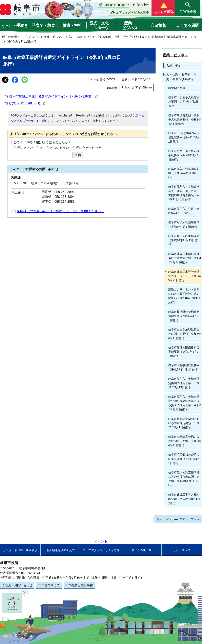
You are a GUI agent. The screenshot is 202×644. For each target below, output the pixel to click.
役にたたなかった (89, 148)
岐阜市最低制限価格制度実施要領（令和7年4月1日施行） (184, 352)
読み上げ (143, 5)
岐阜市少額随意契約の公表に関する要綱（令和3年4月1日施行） (185, 441)
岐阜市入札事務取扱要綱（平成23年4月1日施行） (184, 367)
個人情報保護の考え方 (61, 550)
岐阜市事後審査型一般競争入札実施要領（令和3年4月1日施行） (185, 120)
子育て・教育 (43, 25)
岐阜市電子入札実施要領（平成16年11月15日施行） (184, 240)
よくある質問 (187, 25)
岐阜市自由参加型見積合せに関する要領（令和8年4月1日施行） (185, 334)
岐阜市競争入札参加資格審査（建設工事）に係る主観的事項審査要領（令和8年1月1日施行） (184, 193)
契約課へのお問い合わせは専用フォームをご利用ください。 (61, 211)
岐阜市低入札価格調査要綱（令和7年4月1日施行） (184, 173)
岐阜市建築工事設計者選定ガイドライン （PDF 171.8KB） (53, 96)
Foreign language (115, 5)
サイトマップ (182, 550)
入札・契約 (76, 37)
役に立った (25, 148)
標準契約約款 (177, 88)
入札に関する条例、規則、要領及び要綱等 (116, 37)
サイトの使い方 (141, 550)
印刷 (110, 88)
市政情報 (159, 25)
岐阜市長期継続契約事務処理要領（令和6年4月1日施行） (184, 316)
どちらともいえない (55, 148)
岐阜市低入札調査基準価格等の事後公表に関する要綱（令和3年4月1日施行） (184, 479)
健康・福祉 (72, 25)
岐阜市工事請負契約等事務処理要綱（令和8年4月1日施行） (184, 137)
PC (167, 519)
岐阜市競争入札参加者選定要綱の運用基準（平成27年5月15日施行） (184, 383)
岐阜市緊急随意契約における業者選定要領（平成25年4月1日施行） (184, 423)
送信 (78, 155)
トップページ (31, 37)
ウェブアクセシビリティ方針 (101, 550)
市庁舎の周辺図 (49, 585)
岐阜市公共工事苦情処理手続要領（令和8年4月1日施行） (184, 155)
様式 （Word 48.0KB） (27, 103)
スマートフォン (189, 519)
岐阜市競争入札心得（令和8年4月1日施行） (184, 211)
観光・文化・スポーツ (101, 25)
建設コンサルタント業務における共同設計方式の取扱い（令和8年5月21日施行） (184, 296)
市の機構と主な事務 (79, 585)
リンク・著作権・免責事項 (20, 550)
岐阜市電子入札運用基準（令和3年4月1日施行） (184, 224)
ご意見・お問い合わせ (17, 585)
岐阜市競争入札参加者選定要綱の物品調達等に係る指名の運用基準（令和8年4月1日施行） (185, 403)
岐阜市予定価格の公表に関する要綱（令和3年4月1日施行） (184, 459)
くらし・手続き (14, 25)
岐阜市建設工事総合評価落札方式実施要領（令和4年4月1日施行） (185, 258)
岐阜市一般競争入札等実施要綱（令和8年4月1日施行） (184, 102)
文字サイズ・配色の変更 (132, 12)
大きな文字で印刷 (135, 88)
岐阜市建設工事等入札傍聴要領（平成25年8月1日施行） (184, 499)
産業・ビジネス (130, 25)
